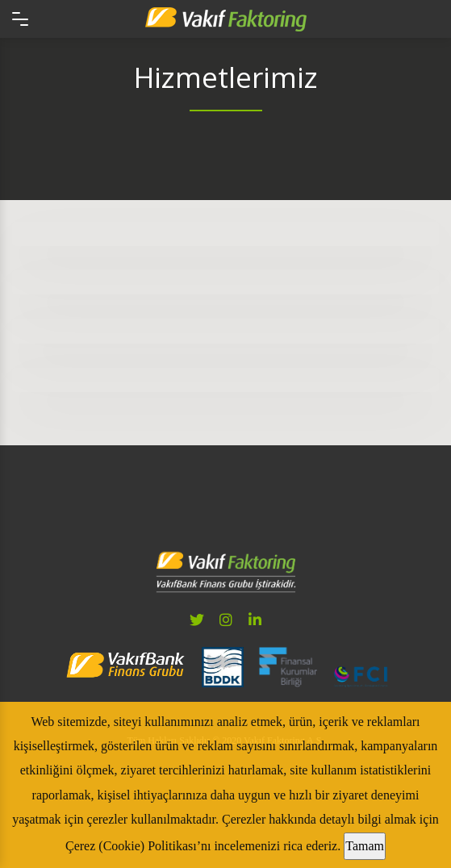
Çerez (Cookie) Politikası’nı (138, 846)
